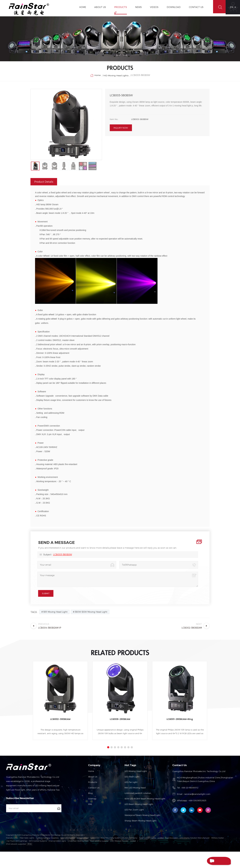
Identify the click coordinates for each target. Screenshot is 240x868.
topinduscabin (172, 855)
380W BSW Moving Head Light (91, 628)
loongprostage (83, 855)
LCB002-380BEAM (60, 736)
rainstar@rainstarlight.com (197, 811)
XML (90, 821)
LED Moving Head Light (136, 788)
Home (81, 7)
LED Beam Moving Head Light (139, 821)
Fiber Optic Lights (27, 855)
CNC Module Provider (119, 857)
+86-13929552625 (197, 817)
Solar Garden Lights (147, 855)
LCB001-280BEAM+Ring (180, 736)
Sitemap (92, 815)
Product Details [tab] (44, 198)
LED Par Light (131, 799)
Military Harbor (218, 855)
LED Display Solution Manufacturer (195, 855)
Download (172, 7)
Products (119, 7)
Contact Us (194, 7)
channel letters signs (57, 857)
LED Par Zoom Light (134, 826)
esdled (133, 857)
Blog (90, 810)
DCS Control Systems (38, 857)
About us (93, 793)
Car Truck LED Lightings (17, 857)
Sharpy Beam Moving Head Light (141, 837)
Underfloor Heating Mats (78, 857)
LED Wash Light (132, 793)
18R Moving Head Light (55, 628)
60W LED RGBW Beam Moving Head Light (145, 815)
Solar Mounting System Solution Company (119, 855)
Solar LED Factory (68, 855)
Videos (152, 7)
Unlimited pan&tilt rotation (138, 810)
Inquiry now (121, 133)
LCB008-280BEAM (120, 736)
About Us (98, 7)
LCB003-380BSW (63, 571)
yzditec (161, 855)
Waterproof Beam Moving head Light (142, 832)
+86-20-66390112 (190, 804)
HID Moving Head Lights (116, 79)
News (137, 7)
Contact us (94, 804)
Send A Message (213, 861)
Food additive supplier (99, 857)
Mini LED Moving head (135, 804)
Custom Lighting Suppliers (47, 855)
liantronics (95, 855)
